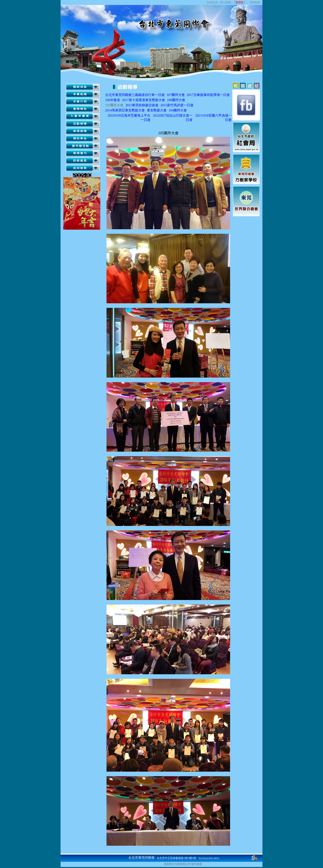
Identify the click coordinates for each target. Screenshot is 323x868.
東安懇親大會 (157, 110)
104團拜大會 (178, 110)
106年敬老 (113, 100)
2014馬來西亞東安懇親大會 (125, 110)
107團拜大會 (176, 95)
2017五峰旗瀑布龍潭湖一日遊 (208, 95)
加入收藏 (225, 2)
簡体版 (255, 2)
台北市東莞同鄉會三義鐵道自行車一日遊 (135, 95)
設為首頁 (212, 2)
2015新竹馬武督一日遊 (177, 105)
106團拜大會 (176, 100)
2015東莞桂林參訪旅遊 (142, 105)
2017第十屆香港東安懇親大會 (144, 100)
